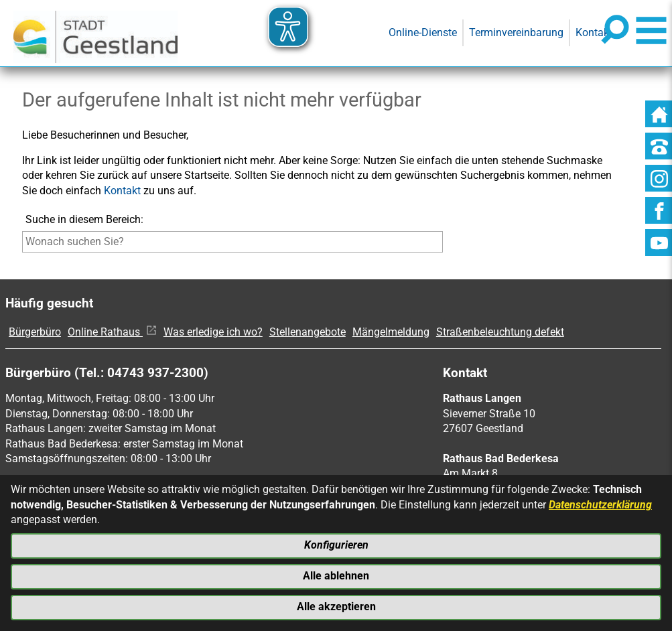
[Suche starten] (446, 245)
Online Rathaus (112, 332)
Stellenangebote (308, 332)
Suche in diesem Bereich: (84, 219)
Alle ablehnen (336, 575)
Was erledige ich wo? (213, 332)
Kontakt (122, 191)
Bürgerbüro (35, 332)
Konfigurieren (336, 544)
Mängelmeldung (391, 332)
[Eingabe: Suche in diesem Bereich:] (232, 242)
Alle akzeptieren (336, 607)
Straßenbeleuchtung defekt (500, 332)
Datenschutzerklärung (600, 503)
